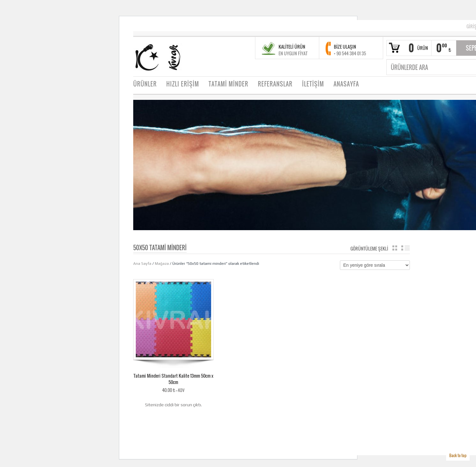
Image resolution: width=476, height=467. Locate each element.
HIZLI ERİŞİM (183, 84)
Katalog (395, 248)
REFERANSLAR (275, 84)
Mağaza (162, 264)
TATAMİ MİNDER (228, 84)
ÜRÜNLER (145, 84)
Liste (406, 248)
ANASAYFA (346, 84)
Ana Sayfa (142, 264)
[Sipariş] (375, 265)
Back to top (458, 455)
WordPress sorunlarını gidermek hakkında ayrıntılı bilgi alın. (173, 423)
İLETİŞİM (313, 84)
